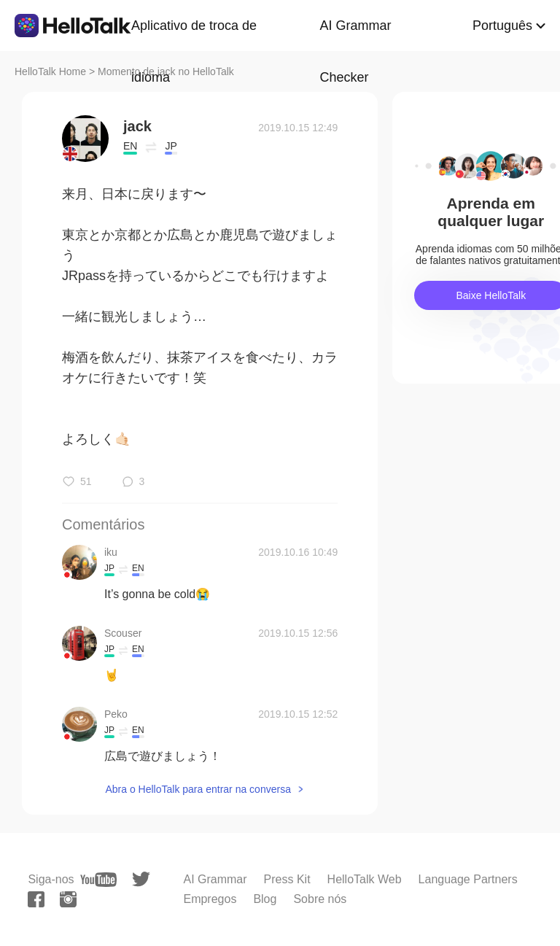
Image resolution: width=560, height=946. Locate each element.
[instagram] (68, 899)
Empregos (210, 899)
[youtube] (98, 880)
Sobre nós (320, 899)
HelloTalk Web (365, 879)
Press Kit (287, 879)
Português (502, 26)
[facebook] (36, 899)
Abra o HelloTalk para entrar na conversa (198, 789)
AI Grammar (215, 879)
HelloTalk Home (50, 71)
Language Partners (468, 879)
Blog (265, 899)
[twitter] (141, 879)
